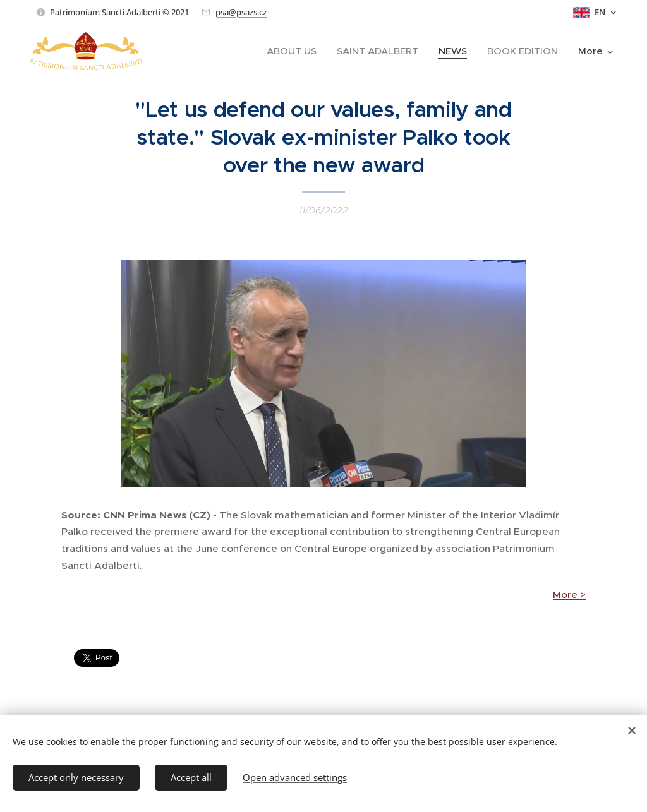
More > (569, 595)
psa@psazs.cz (241, 12)
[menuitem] (295, 51)
